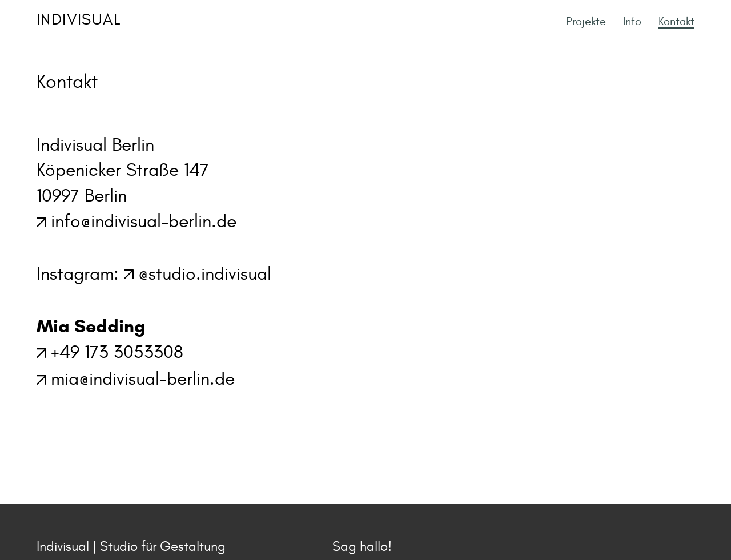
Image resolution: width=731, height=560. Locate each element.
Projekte (586, 21)
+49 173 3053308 (117, 352)
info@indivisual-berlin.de (144, 221)
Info (632, 21)
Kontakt (676, 21)
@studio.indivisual (205, 274)
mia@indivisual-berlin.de (143, 379)
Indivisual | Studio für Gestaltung (131, 547)
